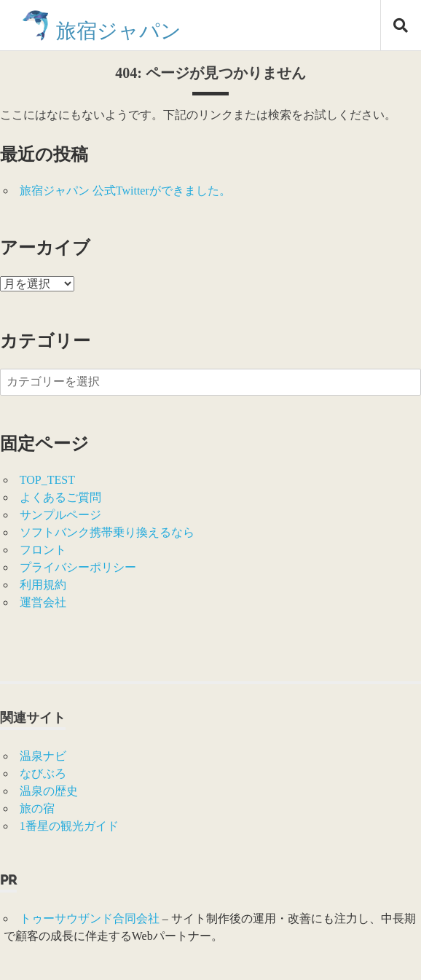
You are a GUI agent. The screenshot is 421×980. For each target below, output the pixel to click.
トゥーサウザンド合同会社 (90, 918)
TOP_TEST (47, 480)
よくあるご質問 (60, 497)
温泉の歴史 (49, 791)
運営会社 (43, 602)
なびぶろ (43, 773)
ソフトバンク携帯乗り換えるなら (107, 532)
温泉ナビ (43, 756)
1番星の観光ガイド (69, 826)
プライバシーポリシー (78, 567)
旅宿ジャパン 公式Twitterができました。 (125, 191)
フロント (43, 550)
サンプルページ (60, 515)
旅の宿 (37, 808)
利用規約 (43, 585)
